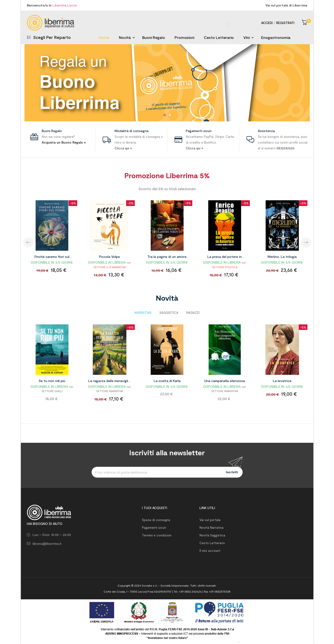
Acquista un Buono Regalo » (64, 142)
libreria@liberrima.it (47, 544)
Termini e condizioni (157, 535)
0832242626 (285, 148)
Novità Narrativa (211, 528)
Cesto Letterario (212, 543)
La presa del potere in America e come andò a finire (225, 257)
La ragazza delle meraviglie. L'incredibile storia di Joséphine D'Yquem (109, 382)
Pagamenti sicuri (154, 528)
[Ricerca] (167, 23)
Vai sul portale (210, 520)
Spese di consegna (156, 520)
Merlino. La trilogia (282, 257)
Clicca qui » (123, 148)
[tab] (143, 313)
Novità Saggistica (212, 535)
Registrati (285, 23)
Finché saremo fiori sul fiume (52, 257)
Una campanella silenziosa (225, 381)
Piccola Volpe (109, 257)
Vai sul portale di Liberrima (286, 5)
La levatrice (282, 381)
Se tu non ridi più (52, 381)
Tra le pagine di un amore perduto (167, 257)
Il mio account (210, 551)
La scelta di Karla (167, 381)
